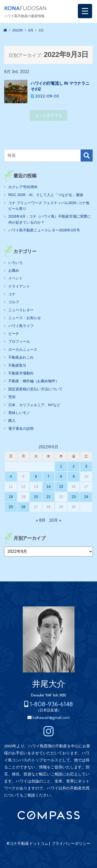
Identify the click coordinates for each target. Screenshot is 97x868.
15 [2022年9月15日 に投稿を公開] (61, 487)
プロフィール (19, 341)
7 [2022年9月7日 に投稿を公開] (48, 476)
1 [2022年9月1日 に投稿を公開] (61, 466)
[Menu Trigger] (85, 11)
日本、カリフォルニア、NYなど (34, 405)
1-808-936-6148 (51, 704)
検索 (87, 156)
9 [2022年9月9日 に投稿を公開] (74, 476)
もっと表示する (48, 115)
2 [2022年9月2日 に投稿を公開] (74, 466)
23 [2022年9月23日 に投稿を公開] (74, 497)
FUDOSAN (25, 8)
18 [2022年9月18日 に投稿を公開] (11, 497)
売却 (12, 397)
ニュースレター (21, 310)
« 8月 (41, 520)
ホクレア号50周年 (23, 187)
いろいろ (16, 263)
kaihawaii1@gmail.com (51, 718)
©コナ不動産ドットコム (28, 844)
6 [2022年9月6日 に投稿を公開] (36, 476)
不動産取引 (17, 365)
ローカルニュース (23, 349)
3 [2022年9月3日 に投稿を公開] (86, 466)
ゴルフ (14, 302)
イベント (16, 278)
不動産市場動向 (21, 373)
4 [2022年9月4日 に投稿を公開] (11, 476)
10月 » (55, 520)
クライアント (19, 286)
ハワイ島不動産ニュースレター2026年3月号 (44, 230)
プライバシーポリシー (71, 844)
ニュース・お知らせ (25, 318)
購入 (12, 420)
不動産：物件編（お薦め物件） (34, 381)
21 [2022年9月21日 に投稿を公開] (48, 497)
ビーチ (14, 334)
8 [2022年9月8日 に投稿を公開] (61, 476)
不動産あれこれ (21, 357)
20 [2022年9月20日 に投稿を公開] (36, 497)
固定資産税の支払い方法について (35, 389)
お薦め (14, 270)
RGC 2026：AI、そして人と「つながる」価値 (46, 195)
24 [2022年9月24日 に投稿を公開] (86, 497)
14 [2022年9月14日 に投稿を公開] (48, 487)
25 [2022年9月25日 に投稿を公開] (11, 507)
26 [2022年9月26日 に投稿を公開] (23, 507)
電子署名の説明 (21, 429)
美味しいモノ (19, 413)
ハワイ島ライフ (21, 326)
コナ (12, 294)
